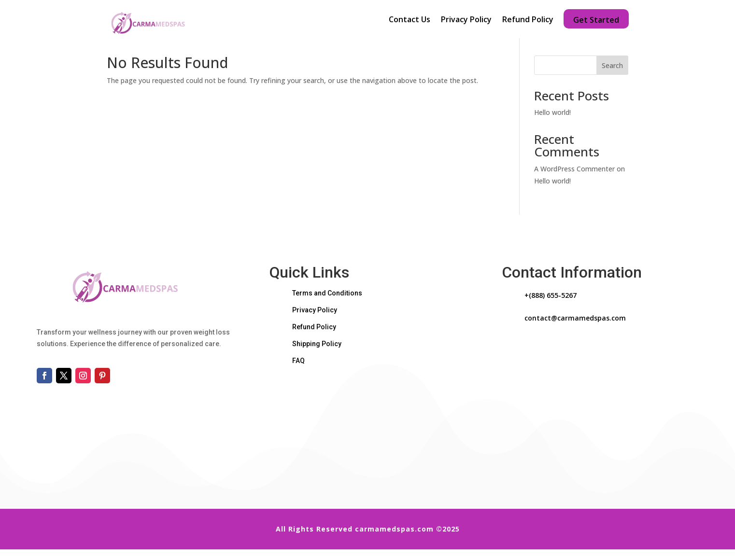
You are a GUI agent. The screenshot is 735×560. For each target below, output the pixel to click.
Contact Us (410, 20)
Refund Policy (528, 20)
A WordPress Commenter (574, 179)
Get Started (596, 19)
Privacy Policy (466, 20)
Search (612, 76)
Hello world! (552, 123)
